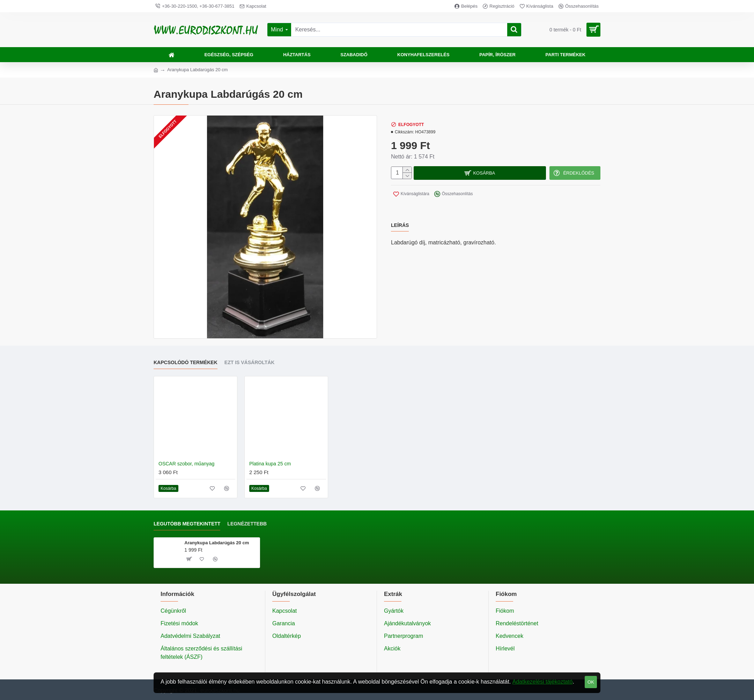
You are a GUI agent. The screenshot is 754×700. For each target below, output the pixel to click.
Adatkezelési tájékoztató (543, 682)
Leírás (400, 221)
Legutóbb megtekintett (187, 524)
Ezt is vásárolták (250, 362)
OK (591, 682)
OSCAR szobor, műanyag (186, 464)
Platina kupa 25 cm (270, 464)
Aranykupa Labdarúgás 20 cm (217, 543)
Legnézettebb (247, 524)
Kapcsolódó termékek (186, 362)
